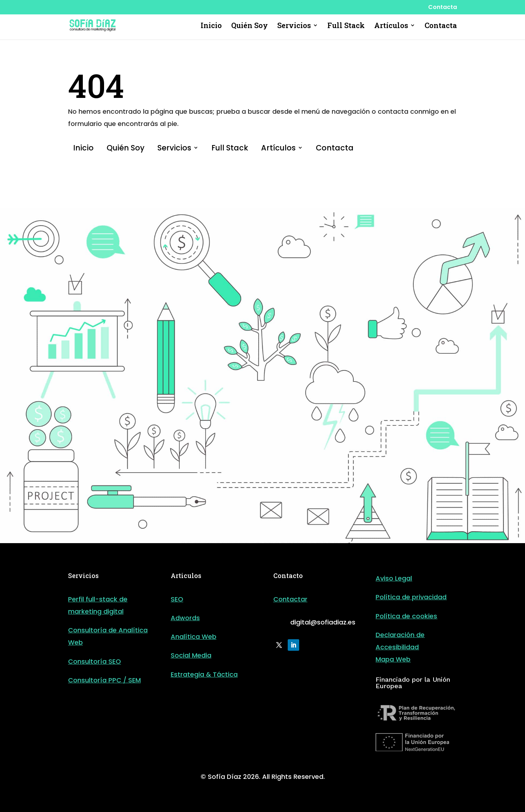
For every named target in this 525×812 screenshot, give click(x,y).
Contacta (443, 8)
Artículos (391, 26)
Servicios (294, 26)
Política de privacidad (411, 597)
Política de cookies (406, 616)
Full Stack (346, 26)
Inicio (211, 26)
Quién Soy (250, 26)
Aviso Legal (394, 578)
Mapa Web (393, 659)
